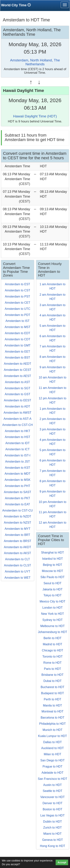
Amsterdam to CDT (17, 339)
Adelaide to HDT (53, 773)
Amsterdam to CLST (17, 565)
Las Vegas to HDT (52, 815)
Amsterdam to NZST (18, 523)
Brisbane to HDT (52, 675)
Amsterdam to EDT (18, 333)
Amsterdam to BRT (18, 535)
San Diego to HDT (52, 760)
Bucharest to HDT (53, 687)
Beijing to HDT (53, 565)
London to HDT (53, 608)
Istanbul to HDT (53, 559)
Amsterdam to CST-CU (18, 510)
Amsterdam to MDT (17, 474)
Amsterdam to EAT (18, 504)
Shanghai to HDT (53, 553)
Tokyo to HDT (53, 595)
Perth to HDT (53, 699)
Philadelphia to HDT (52, 724)
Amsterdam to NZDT (17, 516)
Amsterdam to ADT (17, 406)
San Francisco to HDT (53, 779)
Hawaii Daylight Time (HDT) (35, 116)
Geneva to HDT (53, 840)
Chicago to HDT (52, 650)
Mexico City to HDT (52, 601)
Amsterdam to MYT (18, 529)
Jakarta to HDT (52, 589)
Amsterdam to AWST (17, 413)
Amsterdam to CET (18, 303)
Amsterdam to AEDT (18, 364)
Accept (62, 862)
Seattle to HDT (53, 791)
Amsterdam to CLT (17, 559)
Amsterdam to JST (18, 462)
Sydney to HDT (52, 620)
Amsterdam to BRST (17, 541)
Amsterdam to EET (17, 352)
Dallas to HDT (52, 742)
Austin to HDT (52, 785)
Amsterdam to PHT (18, 486)
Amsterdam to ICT (18, 449)
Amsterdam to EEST (18, 400)
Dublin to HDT (52, 822)
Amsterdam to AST (18, 382)
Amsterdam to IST (17, 321)
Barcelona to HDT (53, 718)
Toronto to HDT (52, 657)
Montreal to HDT (53, 711)
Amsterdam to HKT (18, 431)
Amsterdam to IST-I (18, 455)
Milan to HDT (53, 754)
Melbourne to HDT (53, 626)
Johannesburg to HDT (53, 632)
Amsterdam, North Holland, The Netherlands (35, 62)
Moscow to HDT (52, 571)
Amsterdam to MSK (17, 480)
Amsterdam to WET (18, 578)
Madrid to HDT (52, 644)
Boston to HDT (53, 809)
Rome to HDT (52, 663)
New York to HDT (53, 614)
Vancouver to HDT (52, 797)
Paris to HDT (52, 669)
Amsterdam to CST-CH (18, 425)
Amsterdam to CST (18, 290)
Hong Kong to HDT (53, 846)
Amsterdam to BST (17, 358)
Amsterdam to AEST (17, 376)
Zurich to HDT (52, 828)
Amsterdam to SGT (17, 388)
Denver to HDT (53, 803)
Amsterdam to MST (18, 327)
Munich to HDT (53, 730)
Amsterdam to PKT (17, 498)
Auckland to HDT (53, 748)
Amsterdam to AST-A (17, 419)
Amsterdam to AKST (17, 553)
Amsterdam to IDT (18, 443)
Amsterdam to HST (18, 437)
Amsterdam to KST (17, 468)
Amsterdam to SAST (18, 492)
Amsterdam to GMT (18, 345)
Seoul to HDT (52, 583)
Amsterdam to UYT (18, 572)
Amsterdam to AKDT (18, 547)
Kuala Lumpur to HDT (53, 736)
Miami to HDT (52, 834)
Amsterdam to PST (17, 296)
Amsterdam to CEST (17, 370)
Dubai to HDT (53, 681)
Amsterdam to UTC (17, 309)
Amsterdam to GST (17, 394)
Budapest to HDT (53, 693)
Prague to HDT (53, 767)
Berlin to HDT (52, 638)
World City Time (17, 5)
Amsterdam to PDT (18, 315)
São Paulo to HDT (53, 577)
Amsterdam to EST (17, 284)
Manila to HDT (52, 705)
